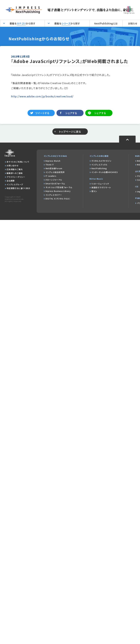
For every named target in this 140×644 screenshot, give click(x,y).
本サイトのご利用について (18, 162)
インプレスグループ (15, 184)
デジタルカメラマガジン (101, 161)
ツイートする (42, 113)
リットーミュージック (100, 184)
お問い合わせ (13, 165)
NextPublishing (99, 168)
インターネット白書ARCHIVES (105, 172)
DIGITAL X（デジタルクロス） (58, 199)
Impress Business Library (58, 191)
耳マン (94, 191)
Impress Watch (53, 161)
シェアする (71, 113)
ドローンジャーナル (54, 180)
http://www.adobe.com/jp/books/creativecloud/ (42, 96)
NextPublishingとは (106, 23)
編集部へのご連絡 (15, 173)
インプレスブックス (99, 165)
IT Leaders (51, 176)
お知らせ (133, 23)
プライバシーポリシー (16, 177)
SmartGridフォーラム (55, 183)
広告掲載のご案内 (15, 169)
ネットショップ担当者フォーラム (59, 187)
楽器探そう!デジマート (101, 187)
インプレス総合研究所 (55, 172)
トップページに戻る (70, 132)
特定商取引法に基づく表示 (18, 188)
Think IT (50, 165)
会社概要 (11, 181)
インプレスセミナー (54, 195)
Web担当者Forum (54, 168)
